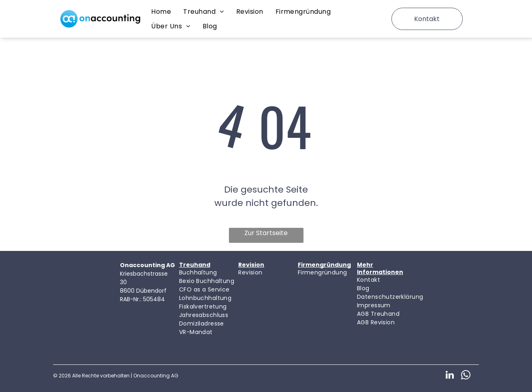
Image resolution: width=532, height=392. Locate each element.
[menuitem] (161, 12)
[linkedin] (450, 376)
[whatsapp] (466, 376)
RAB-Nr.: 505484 (142, 299)
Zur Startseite (266, 233)
